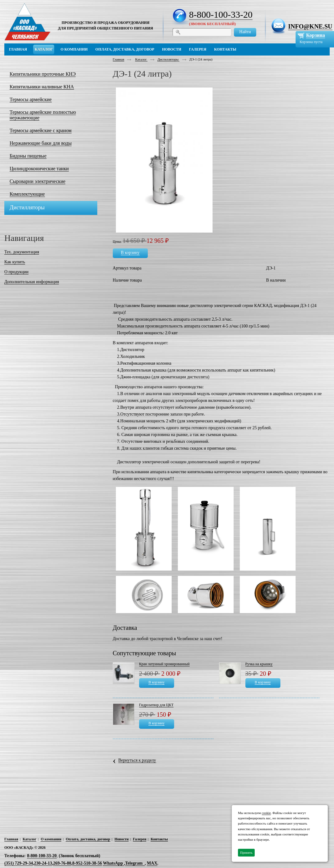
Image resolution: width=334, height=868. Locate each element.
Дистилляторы (168, 59)
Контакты (159, 839)
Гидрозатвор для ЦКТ (156, 705)
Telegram (134, 863)
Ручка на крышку (259, 664)
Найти (245, 32)
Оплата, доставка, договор (88, 839)
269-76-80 (62, 863)
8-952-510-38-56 (87, 863)
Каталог (141, 59)
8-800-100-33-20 (221, 14)
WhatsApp (113, 863)
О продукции (16, 272)
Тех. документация (22, 252)
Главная (119, 59)
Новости (122, 839)
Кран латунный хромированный (164, 664)
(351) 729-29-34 (19, 863)
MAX (152, 863)
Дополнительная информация (32, 282)
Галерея (140, 839)
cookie (266, 813)
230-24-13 (43, 863)
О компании (51, 839)
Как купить (15, 262)
